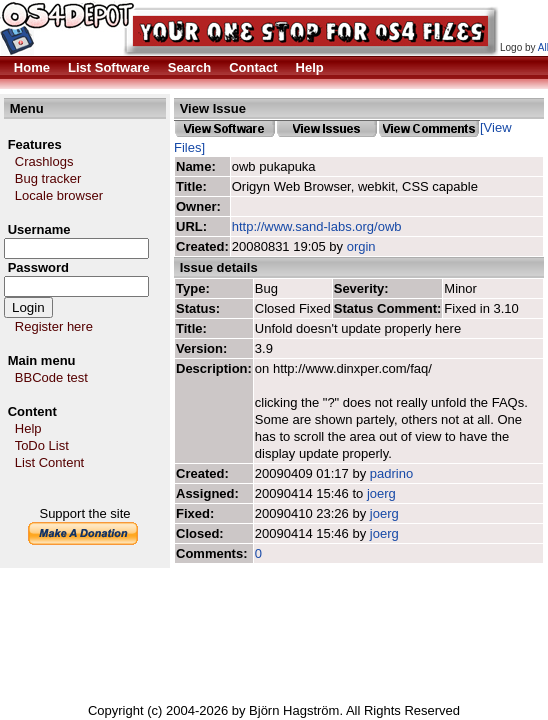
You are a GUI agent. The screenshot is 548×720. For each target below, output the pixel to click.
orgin (361, 246)
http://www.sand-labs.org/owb (317, 226)
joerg (381, 493)
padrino (391, 473)
